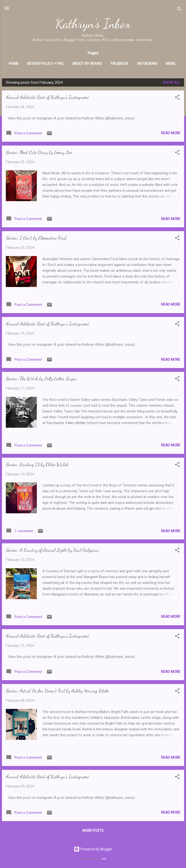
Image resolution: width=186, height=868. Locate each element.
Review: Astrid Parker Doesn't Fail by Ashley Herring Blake (57, 692)
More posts (93, 831)
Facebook (130, 64)
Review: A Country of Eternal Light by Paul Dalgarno (52, 551)
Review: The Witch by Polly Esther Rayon (41, 380)
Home (24, 64)
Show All (171, 83)
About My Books (97, 64)
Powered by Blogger (93, 849)
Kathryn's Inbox (93, 24)
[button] (177, 99)
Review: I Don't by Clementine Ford (36, 239)
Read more (171, 134)
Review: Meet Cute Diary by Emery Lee (39, 153)
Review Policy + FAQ (55, 64)
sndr (104, 859)
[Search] (179, 10)
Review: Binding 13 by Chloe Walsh (37, 465)
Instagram (157, 64)
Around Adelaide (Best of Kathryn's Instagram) (47, 98)
